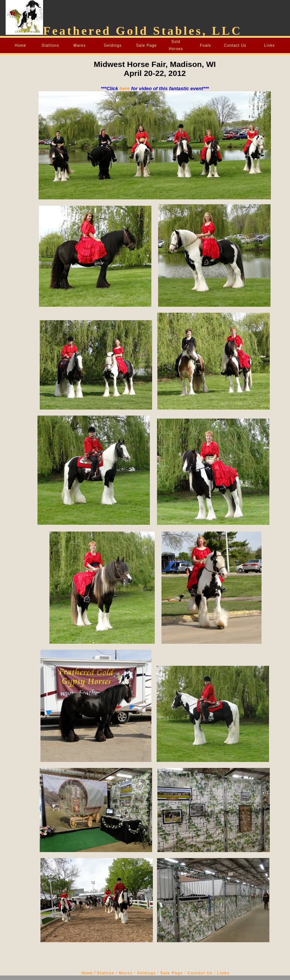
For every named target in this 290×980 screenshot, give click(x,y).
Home (20, 45)
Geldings (113, 45)
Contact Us (235, 45)
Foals (206, 45)
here (125, 88)
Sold (176, 42)
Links (269, 45)
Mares (80, 45)
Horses (176, 49)
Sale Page (146, 45)
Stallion (106, 973)
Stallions (50, 45)
